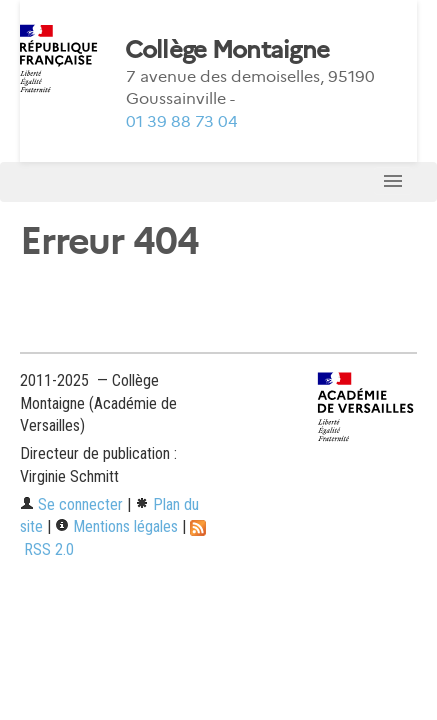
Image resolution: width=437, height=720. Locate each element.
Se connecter (71, 504)
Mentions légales (116, 526)
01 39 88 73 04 (182, 121)
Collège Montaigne (227, 50)
